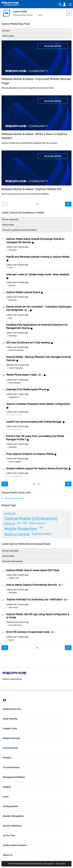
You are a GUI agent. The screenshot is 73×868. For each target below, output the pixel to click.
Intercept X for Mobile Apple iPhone (26, 390)
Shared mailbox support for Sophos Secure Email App (37, 468)
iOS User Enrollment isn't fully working (28, 343)
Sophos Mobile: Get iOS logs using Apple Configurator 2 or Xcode (38, 616)
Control (10, 524)
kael (10, 318)
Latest (17, 247)
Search (60, 4)
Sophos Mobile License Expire (23, 292)
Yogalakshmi (14, 397)
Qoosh (11, 640)
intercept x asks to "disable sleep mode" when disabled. (38, 274)
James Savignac (16, 368)
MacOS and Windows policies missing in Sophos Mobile (38, 257)
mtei (11, 268)
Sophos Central (17, 534)
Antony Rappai (15, 462)
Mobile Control (37, 523)
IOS (19, 523)
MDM (25, 523)
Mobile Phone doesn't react (22, 375)
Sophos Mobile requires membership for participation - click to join (37, 864)
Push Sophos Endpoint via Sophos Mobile (30, 454)
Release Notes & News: (18, 79)
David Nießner (15, 383)
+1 (28, 310)
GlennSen (13, 250)
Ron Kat (12, 285)
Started (17, 365)
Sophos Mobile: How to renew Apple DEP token (33, 570)
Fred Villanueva (15, 625)
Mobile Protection (21, 529)
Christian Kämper (16, 350)
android (10, 513)
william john (14, 578)
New (69, 13)
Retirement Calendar (14, 498)
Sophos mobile (42, 534)
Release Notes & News (23, 15)
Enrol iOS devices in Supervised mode (28, 632)
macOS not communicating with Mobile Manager (34, 422)
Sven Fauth (14, 607)
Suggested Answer (4, 293)
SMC (41, 528)
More (40, 15)
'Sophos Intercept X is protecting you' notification (34, 599)
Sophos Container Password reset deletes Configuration (38, 404)
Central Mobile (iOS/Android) (31, 519)
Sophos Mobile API (48, 189)
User (64, 4)
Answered (4, 307)
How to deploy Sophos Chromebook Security (32, 585)
